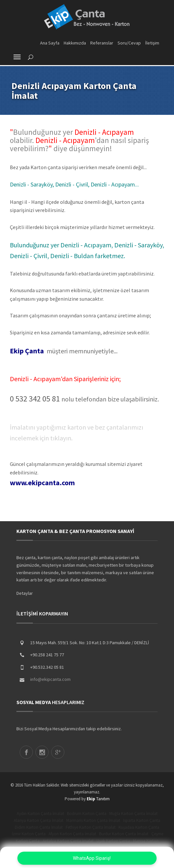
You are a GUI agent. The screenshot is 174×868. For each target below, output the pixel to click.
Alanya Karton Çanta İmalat (39, 820)
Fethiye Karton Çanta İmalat (91, 827)
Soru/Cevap (129, 43)
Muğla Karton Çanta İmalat (133, 814)
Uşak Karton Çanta (113, 841)
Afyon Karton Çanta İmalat (72, 834)
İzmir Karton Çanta (29, 834)
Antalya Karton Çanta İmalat (68, 841)
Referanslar (102, 43)
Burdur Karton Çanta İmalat (124, 834)
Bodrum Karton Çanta (87, 814)
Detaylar (25, 593)
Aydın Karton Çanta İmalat (40, 814)
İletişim (152, 43)
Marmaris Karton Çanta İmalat (93, 820)
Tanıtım (98, 799)
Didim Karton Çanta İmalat (39, 827)
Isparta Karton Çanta (142, 820)
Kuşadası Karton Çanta (139, 827)
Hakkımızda (75, 43)
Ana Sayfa (50, 43)
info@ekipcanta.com (50, 679)
